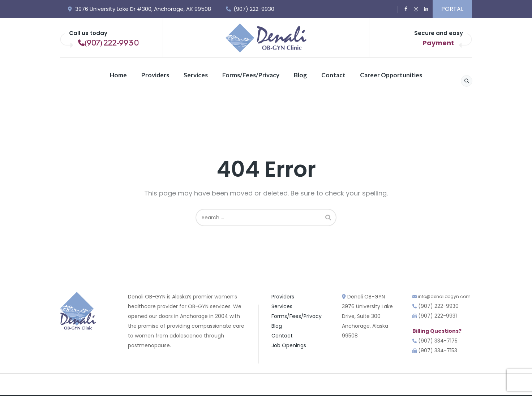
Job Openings (289, 345)
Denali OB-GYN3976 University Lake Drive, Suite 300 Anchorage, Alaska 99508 (367, 316)
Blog (300, 75)
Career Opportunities (391, 75)
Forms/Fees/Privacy (251, 75)
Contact (333, 75)
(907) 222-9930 (250, 9)
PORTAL (452, 9)
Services (196, 75)
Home (118, 75)
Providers (155, 75)
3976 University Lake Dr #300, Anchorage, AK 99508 (139, 9)
